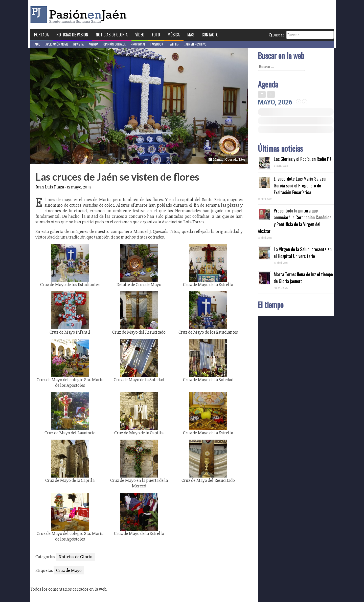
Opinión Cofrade (115, 44)
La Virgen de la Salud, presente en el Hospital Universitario (303, 253)
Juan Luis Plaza (50, 187)
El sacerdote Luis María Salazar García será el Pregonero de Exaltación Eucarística (300, 185)
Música (174, 35)
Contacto (210, 35)
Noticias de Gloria (112, 35)
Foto (156, 35)
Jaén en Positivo (196, 44)
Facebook (157, 44)
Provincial (138, 44)
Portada (41, 35)
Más (191, 35)
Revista (78, 44)
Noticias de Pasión (72, 35)
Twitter (174, 44)
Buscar (276, 35)
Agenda (94, 44)
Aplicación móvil (57, 44)
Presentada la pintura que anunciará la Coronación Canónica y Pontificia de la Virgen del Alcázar (295, 221)
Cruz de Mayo (69, 570)
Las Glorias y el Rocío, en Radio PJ (302, 159)
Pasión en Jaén (80, 15)
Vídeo (140, 35)
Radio (37, 44)
